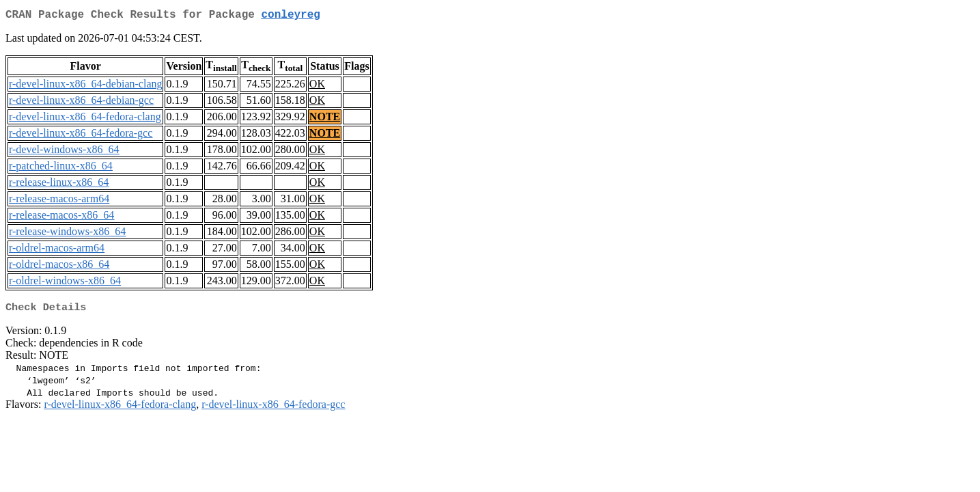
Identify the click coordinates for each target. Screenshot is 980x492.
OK (317, 86)
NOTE (325, 119)
